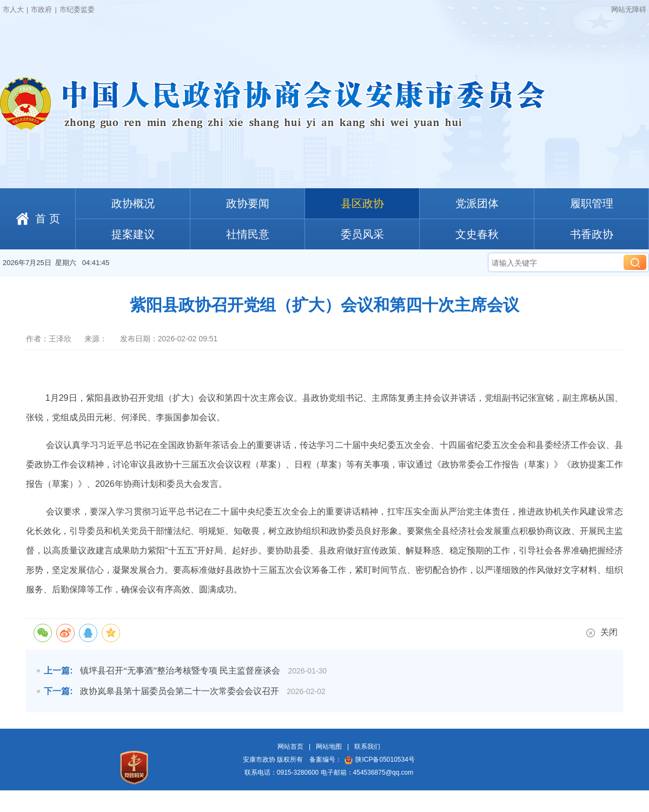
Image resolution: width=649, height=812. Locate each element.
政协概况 (133, 203)
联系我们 (367, 747)
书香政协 (592, 234)
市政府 (41, 9)
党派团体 (477, 203)
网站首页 (290, 747)
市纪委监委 (77, 9)
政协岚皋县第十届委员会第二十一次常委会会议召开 (180, 691)
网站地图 (329, 747)
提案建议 (133, 234)
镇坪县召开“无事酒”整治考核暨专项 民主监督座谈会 (180, 671)
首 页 (48, 219)
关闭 (602, 632)
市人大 (13, 9)
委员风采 (362, 234)
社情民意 (248, 234)
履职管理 (592, 203)
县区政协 (362, 203)
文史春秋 (477, 234)
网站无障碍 (629, 9)
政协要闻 (248, 203)
